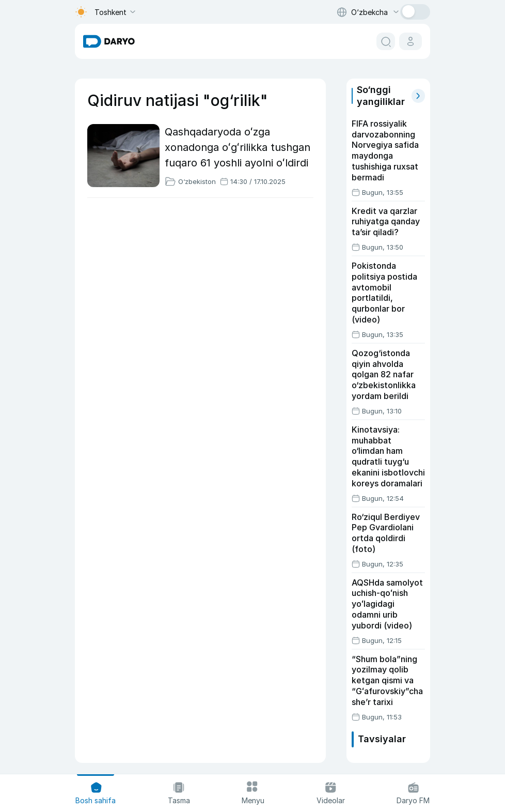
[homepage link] (109, 41)
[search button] (386, 41)
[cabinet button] (411, 41)
